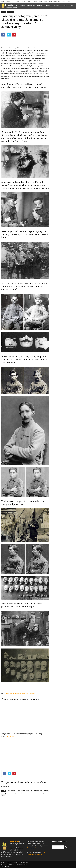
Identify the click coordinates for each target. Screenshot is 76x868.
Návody (22, 6)
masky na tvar (6, 793)
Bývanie (57, 6)
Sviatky (40, 6)
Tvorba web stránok (20, 864)
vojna (4, 795)
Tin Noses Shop (40, 793)
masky (21, 68)
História (4, 12)
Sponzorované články (55, 1)
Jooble (69, 1)
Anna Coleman (11, 791)
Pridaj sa (23, 1)
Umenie (65, 6)
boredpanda (10, 736)
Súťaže (64, 1)
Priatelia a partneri (38, 1)
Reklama (29, 1)
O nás (18, 1)
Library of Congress (29, 694)
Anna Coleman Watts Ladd (25, 791)
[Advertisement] (25, 42)
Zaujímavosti (10, 12)
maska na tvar (38, 791)
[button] (72, 6)
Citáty (46, 1)
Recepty (49, 6)
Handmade (31, 6)
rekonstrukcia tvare (28, 793)
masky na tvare (16, 793)
